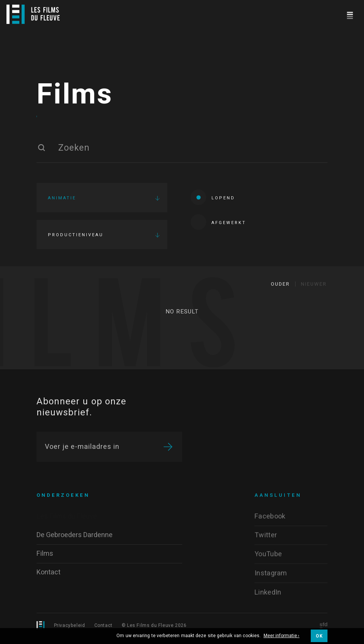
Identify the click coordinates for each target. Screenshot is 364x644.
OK (319, 636)
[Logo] (33, 14)
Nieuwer (314, 288)
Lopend (213, 200)
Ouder (280, 288)
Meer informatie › (282, 636)
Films (75, 97)
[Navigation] (350, 14)
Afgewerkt (218, 224)
